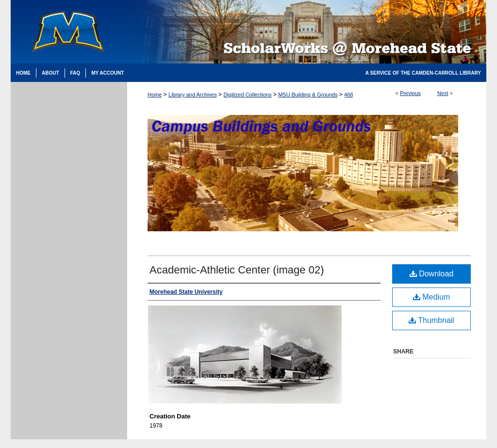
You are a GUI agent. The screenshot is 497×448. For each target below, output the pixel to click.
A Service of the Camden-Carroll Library (423, 73)
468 (348, 95)
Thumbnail (431, 320)
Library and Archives (193, 95)
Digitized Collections (247, 95)
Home (155, 95)
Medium (431, 297)
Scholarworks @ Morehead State (307, 32)
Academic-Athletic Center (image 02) (237, 270)
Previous (410, 93)
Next (443, 93)
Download (432, 274)
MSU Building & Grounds (308, 95)
